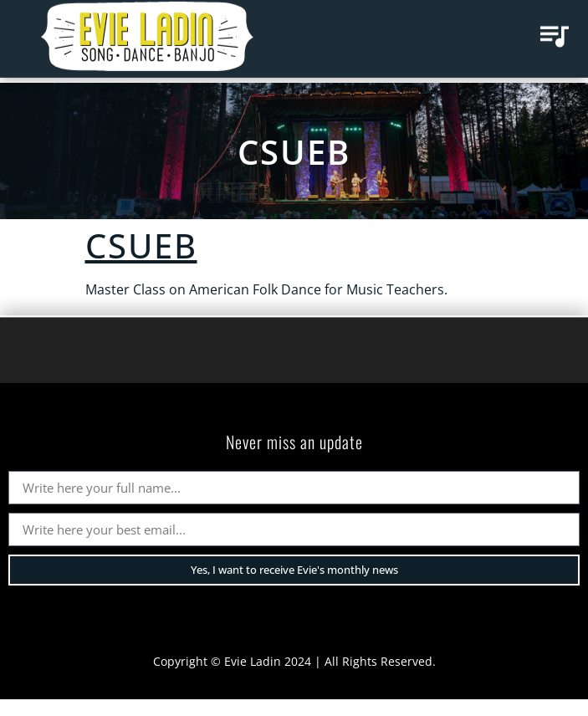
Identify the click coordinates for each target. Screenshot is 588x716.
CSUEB (294, 152)
